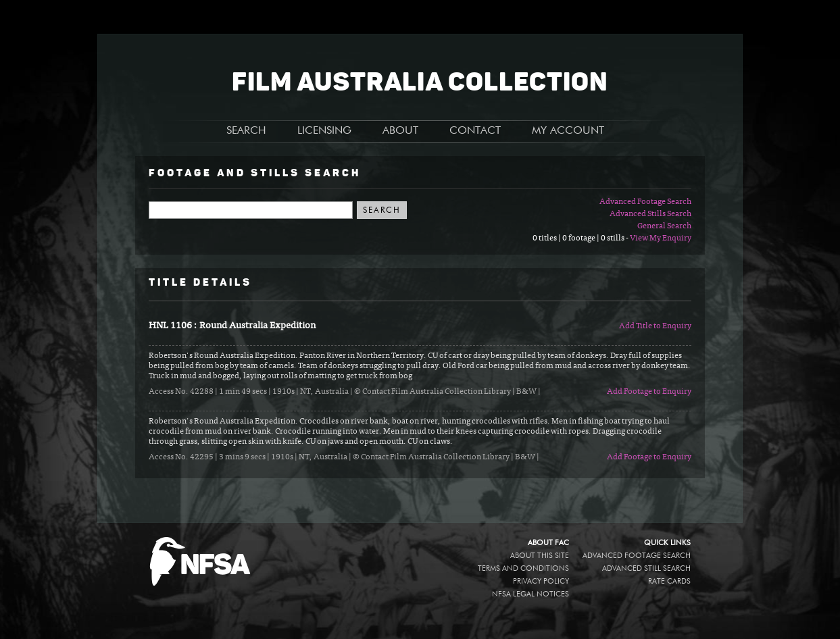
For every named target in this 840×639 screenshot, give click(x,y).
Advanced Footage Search (645, 202)
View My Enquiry (661, 238)
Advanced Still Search (646, 568)
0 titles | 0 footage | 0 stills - (581, 238)
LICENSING (324, 131)
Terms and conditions (523, 568)
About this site (540, 556)
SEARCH (246, 131)
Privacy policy (541, 581)
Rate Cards (669, 581)
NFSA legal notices (530, 594)
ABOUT (400, 131)
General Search (664, 226)
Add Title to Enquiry (655, 326)
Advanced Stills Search (650, 214)
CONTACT (475, 131)
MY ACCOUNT (568, 131)
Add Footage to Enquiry (649, 392)
